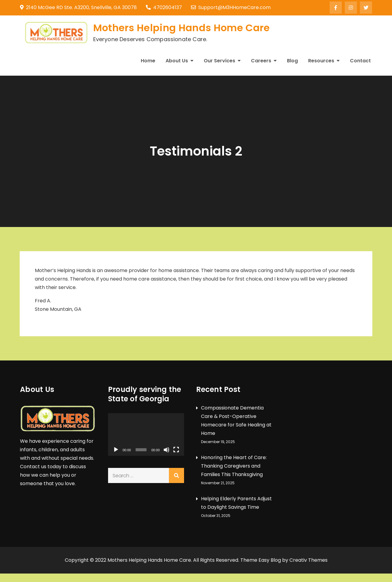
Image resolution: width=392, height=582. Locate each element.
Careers (261, 61)
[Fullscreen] (176, 450)
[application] (146, 434)
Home (148, 61)
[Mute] (166, 450)
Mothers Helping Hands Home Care (182, 28)
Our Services (219, 61)
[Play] (116, 450)
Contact (360, 61)
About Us (177, 61)
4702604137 (164, 7)
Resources (321, 61)
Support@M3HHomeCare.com (231, 7)
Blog (292, 61)
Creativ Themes (308, 560)
